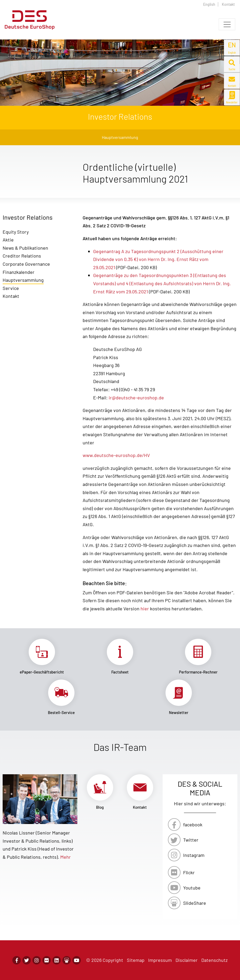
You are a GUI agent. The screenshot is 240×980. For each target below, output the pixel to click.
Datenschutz (214, 960)
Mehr (66, 857)
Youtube (192, 888)
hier (145, 609)
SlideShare (195, 903)
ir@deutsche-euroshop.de (136, 398)
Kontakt (228, 4)
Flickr (189, 872)
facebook (193, 825)
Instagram (194, 855)
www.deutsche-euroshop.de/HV (116, 455)
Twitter (191, 840)
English (209, 4)
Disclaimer (187, 960)
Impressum (160, 960)
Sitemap (136, 960)
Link (42, 657)
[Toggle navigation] (227, 24)
